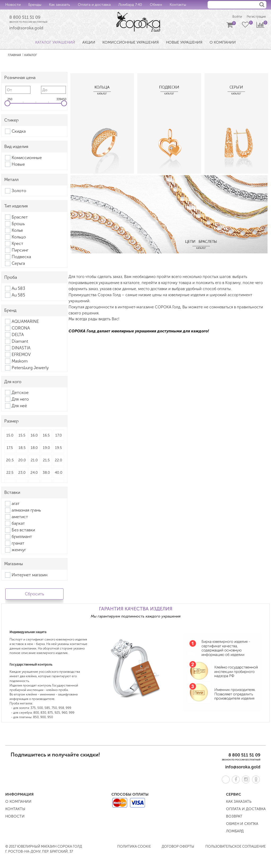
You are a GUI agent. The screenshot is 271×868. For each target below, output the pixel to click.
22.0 (58, 461)
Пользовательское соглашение (236, 848)
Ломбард (235, 832)
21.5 (46, 461)
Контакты (178, 5)
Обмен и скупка (242, 825)
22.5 (10, 474)
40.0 (59, 474)
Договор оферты (178, 848)
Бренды (35, 5)
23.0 (22, 474)
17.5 (10, 449)
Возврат (234, 817)
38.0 (46, 474)
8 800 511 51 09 (28, 18)
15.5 (22, 436)
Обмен (156, 5)
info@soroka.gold (26, 29)
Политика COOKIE (134, 848)
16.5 (46, 436)
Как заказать (60, 5)
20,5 (10, 461)
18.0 (34, 449)
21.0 (34, 461)
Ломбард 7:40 (130, 5)
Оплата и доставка (94, 5)
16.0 (34, 436)
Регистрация (255, 17)
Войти (232, 17)
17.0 (59, 436)
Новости (13, 5)
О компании (18, 803)
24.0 (34, 474)
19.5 (58, 449)
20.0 (22, 461)
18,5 (22, 449)
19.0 (46, 449)
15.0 (10, 436)
